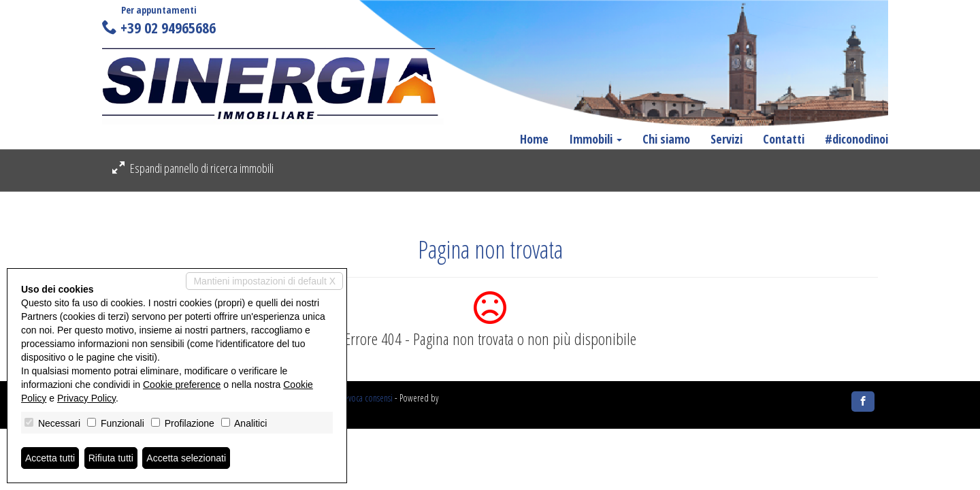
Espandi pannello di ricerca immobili (193, 168)
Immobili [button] (595, 139)
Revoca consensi (366, 398)
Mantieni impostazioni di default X (264, 281)
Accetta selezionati (186, 458)
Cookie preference (182, 385)
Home (534, 139)
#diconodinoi (856, 139)
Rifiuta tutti (111, 458)
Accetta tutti (50, 458)
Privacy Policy (86, 398)
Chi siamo (666, 139)
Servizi (726, 139)
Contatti (784, 139)
